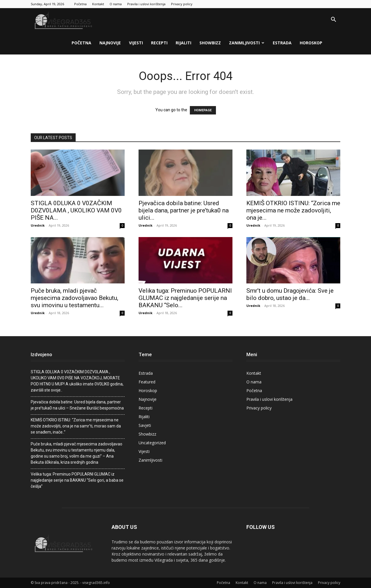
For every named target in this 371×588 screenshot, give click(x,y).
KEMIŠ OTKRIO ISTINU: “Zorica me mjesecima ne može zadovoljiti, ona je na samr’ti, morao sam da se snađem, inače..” (76, 426)
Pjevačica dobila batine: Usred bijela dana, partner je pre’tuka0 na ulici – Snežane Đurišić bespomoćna (77, 405)
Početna (80, 4)
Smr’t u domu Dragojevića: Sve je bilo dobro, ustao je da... (290, 294)
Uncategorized (152, 443)
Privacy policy (182, 4)
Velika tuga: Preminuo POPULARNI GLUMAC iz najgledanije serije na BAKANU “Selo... (185, 298)
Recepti (159, 43)
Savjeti (145, 425)
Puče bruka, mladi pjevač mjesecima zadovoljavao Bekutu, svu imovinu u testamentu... (74, 298)
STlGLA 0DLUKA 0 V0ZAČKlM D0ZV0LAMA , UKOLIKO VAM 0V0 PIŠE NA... (76, 210)
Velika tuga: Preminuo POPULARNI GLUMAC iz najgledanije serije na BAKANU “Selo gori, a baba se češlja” (77, 480)
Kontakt (98, 4)
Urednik (38, 225)
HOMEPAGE (203, 110)
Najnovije (110, 43)
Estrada (282, 43)
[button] (333, 20)
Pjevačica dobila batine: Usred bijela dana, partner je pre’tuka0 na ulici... (184, 210)
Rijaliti (183, 43)
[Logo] (64, 20)
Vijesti (136, 43)
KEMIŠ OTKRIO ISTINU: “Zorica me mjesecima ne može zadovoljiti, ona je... (293, 210)
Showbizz (210, 43)
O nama (116, 4)
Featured (147, 382)
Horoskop (311, 43)
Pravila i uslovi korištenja (146, 4)
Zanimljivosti (247, 43)
